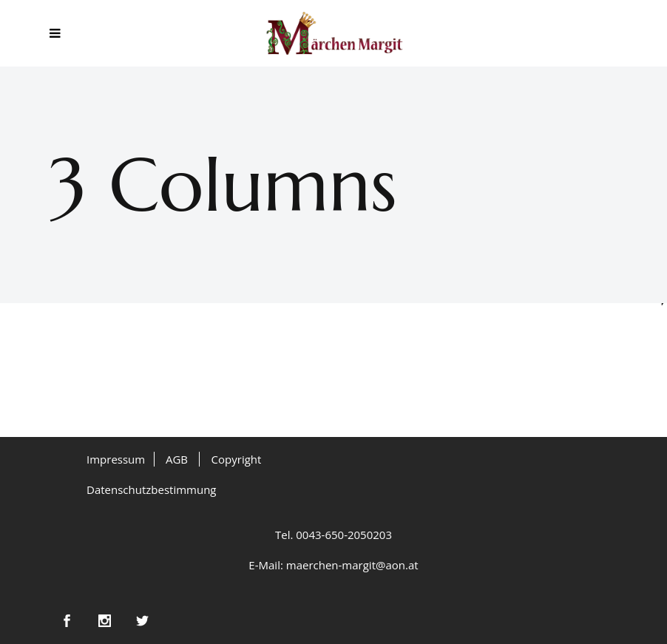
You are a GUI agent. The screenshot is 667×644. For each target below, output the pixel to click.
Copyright (237, 459)
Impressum (116, 459)
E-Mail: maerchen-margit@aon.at (333, 565)
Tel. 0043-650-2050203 (333, 535)
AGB (177, 459)
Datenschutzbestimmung (152, 489)
